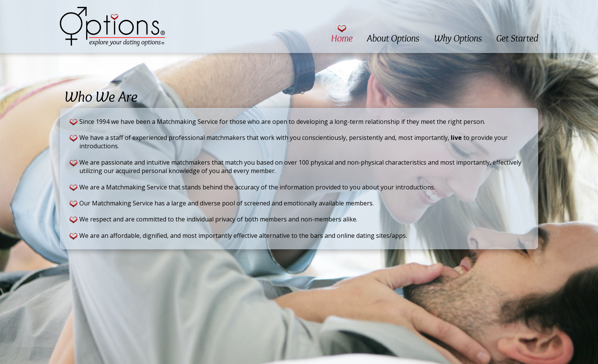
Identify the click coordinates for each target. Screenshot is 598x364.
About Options (393, 38)
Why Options (458, 38)
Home (342, 38)
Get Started (517, 38)
